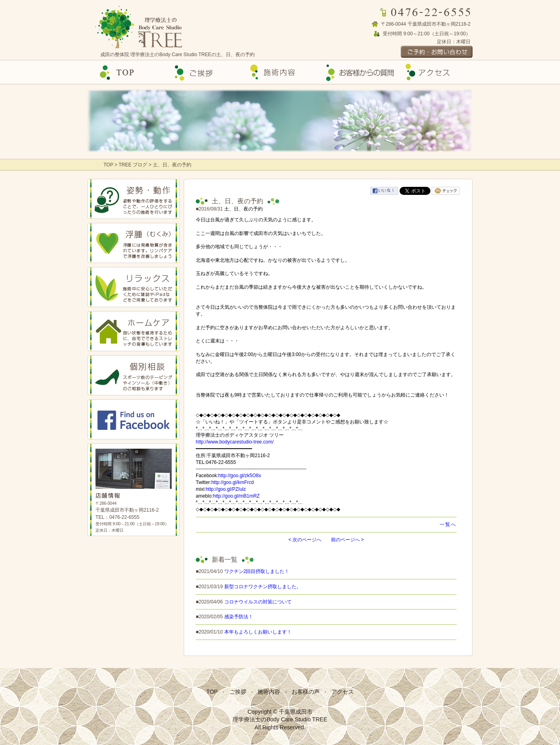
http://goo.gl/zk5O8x (240, 476)
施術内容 (269, 692)
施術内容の (280, 72)
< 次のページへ (305, 540)
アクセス (434, 72)
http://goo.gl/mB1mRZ (236, 496)
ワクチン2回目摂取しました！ (257, 571)
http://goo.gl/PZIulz (226, 489)
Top (126, 72)
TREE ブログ (133, 165)
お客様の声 (357, 72)
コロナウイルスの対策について (258, 602)
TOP (109, 165)
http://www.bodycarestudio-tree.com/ (235, 442)
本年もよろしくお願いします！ (258, 632)
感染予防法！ (239, 617)
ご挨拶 (203, 72)
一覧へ (448, 524)
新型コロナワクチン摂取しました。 (263, 587)
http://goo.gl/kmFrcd (233, 482)
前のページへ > (347, 540)
